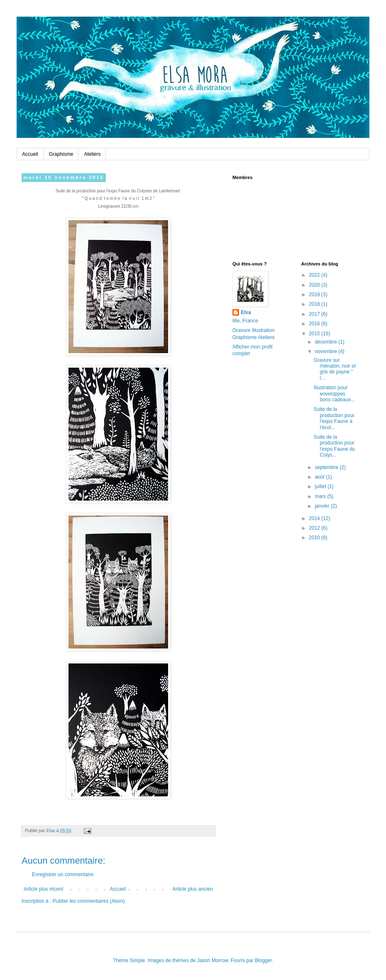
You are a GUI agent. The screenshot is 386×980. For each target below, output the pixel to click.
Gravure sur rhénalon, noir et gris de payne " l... (335, 369)
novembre (326, 351)
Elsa (246, 312)
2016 (315, 324)
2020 (315, 285)
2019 (315, 295)
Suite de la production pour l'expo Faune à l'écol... (334, 418)
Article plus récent (43, 889)
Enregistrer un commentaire (63, 874)
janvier (323, 506)
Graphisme (61, 154)
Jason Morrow (213, 960)
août (320, 477)
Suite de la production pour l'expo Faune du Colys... (334, 446)
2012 (315, 528)
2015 (315, 334)
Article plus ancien (193, 889)
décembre (326, 342)
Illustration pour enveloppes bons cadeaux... (334, 394)
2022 (315, 275)
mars (321, 496)
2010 (315, 538)
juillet (321, 486)
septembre (327, 467)
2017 (315, 314)
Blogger (263, 960)
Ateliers (92, 154)
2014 (315, 518)
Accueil (30, 154)
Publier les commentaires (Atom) (89, 901)
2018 (315, 304)
